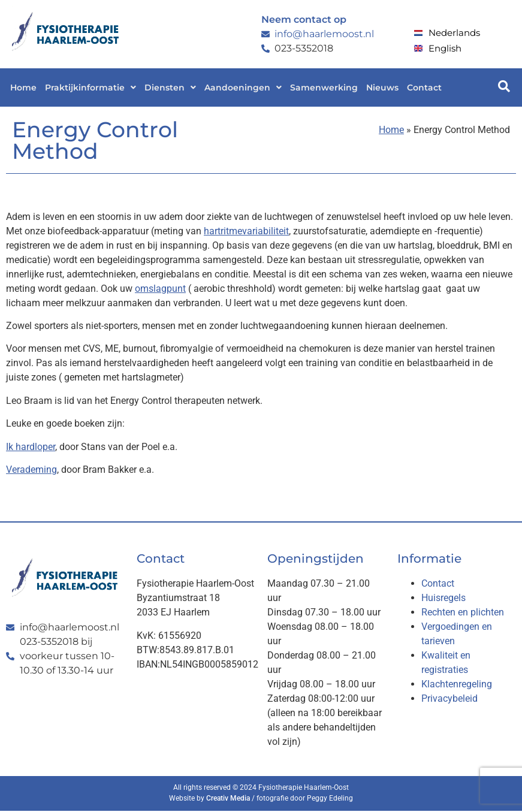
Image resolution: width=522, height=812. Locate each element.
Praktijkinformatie (90, 87)
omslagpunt (160, 289)
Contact (424, 87)
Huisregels (443, 598)
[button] (90, 87)
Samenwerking (324, 87)
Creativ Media (228, 798)
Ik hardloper (31, 447)
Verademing (31, 470)
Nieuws (382, 87)
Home (23, 87)
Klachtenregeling (457, 684)
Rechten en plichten (463, 612)
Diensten (170, 87)
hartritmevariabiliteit (246, 231)
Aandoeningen (243, 87)
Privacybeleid (449, 698)
